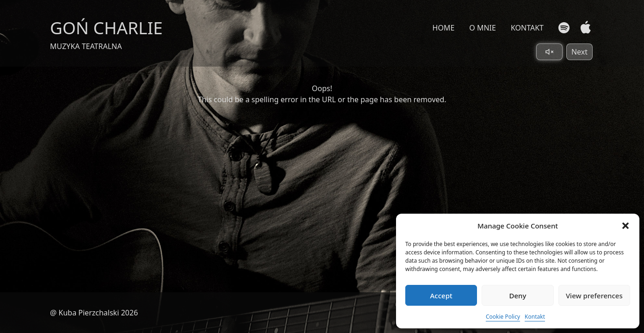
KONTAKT (527, 28)
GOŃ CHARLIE (106, 28)
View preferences (594, 296)
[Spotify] (564, 28)
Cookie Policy (503, 317)
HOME (444, 28)
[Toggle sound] (549, 52)
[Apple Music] (584, 28)
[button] (625, 226)
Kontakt (535, 317)
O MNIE (483, 28)
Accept (441, 296)
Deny (518, 296)
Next (579, 52)
